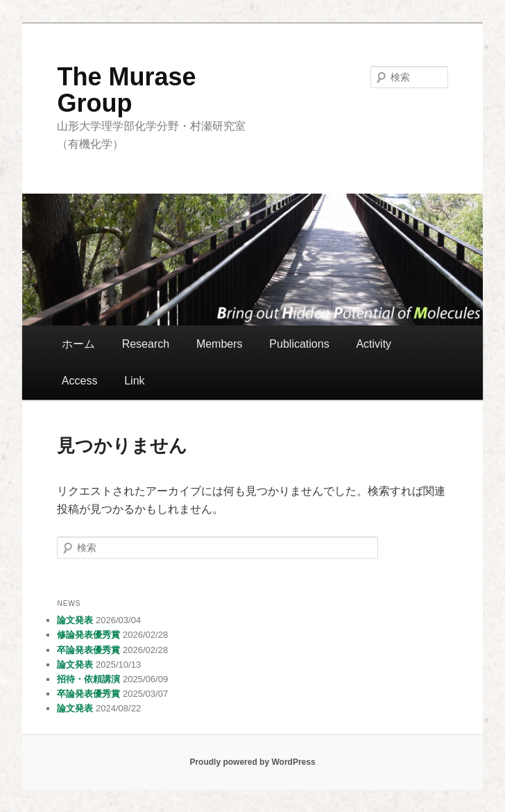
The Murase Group (126, 90)
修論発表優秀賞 (88, 635)
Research (146, 344)
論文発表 (75, 620)
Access (80, 381)
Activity (374, 344)
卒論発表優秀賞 (88, 650)
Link (134, 381)
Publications (299, 344)
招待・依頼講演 (88, 679)
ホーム (78, 344)
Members (220, 344)
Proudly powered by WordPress (252, 762)
